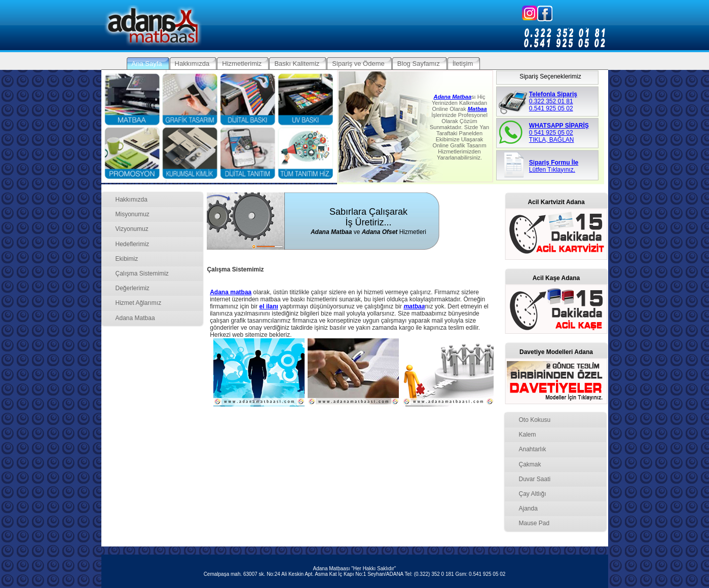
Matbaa (477, 109)
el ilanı (269, 306)
